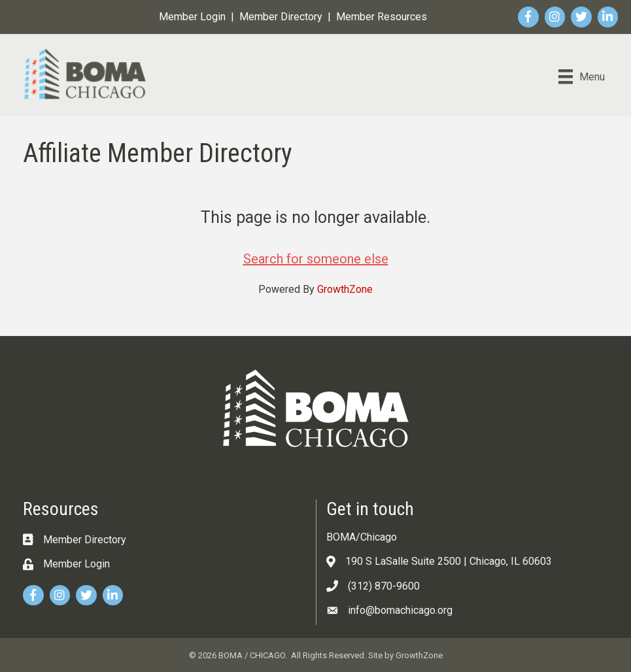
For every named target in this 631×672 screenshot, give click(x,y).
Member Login (192, 17)
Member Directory (281, 17)
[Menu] (582, 76)
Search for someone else (316, 259)
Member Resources (382, 17)
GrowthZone (345, 289)
